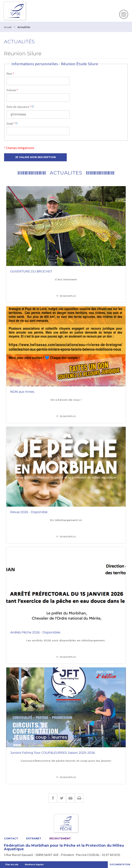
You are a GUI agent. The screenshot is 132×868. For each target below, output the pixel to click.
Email (11, 124)
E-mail (70, 798)
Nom (10, 74)
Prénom (12, 90)
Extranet (34, 838)
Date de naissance (19, 107)
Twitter (61, 798)
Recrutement (60, 838)
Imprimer (79, 798)
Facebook (53, 798)
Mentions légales (34, 865)
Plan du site (12, 865)
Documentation (120, 865)
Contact (11, 838)
